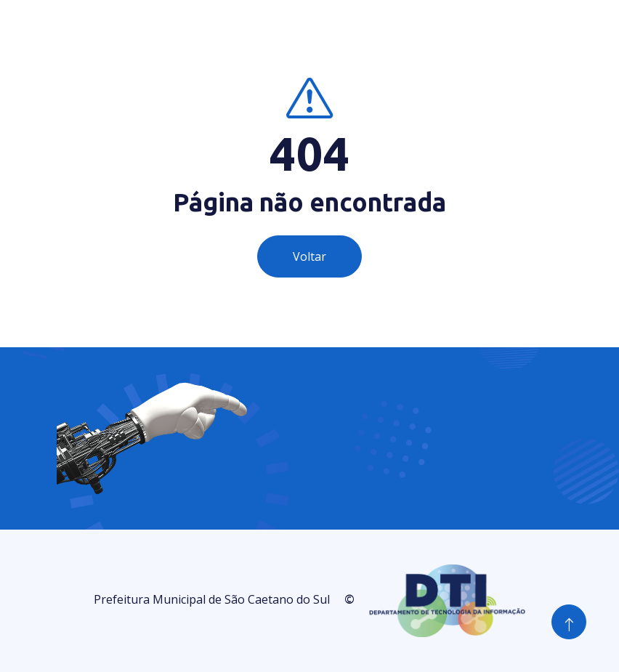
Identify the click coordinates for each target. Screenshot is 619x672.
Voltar (309, 256)
